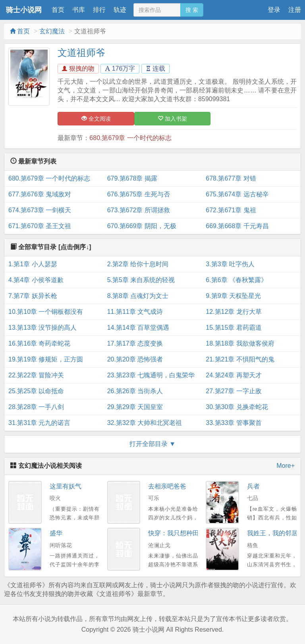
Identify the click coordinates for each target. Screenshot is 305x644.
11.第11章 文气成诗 (135, 312)
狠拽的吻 (78, 68)
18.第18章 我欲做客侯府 (240, 343)
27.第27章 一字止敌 (234, 391)
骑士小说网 (24, 10)
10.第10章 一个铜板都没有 (46, 312)
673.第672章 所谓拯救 (139, 210)
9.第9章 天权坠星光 (233, 296)
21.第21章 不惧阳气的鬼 (240, 359)
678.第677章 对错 (231, 178)
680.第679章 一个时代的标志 (130, 138)
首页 (58, 10)
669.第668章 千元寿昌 (237, 226)
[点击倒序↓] (75, 247)
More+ (286, 466)
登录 (274, 10)
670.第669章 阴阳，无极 (142, 226)
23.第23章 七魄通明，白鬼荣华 (151, 375)
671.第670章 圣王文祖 (40, 226)
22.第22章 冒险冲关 (36, 375)
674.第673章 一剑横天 (40, 210)
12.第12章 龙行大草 (234, 312)
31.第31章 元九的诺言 (39, 423)
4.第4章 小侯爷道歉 (36, 280)
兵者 (253, 486)
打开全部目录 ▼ (152, 444)
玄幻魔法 (52, 31)
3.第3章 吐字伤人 (230, 264)
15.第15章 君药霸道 (234, 328)
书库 (79, 10)
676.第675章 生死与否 (139, 194)
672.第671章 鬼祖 (231, 210)
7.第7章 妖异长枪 (33, 296)
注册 (295, 10)
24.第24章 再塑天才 (234, 375)
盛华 (56, 533)
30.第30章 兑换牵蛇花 (237, 407)
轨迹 (120, 10)
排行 (99, 10)
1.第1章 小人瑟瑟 (33, 264)
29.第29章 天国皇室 (135, 407)
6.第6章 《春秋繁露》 (236, 280)
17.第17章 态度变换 (135, 343)
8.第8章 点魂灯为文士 (138, 296)
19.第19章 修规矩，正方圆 (46, 359)
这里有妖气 (66, 486)
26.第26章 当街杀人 (135, 391)
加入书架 (172, 119)
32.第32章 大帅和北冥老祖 (145, 423)
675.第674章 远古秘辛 (237, 194)
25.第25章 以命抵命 (36, 391)
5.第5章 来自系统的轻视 (141, 280)
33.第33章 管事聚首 (234, 423)
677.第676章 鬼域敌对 (40, 194)
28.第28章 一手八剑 (36, 407)
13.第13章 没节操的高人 (42, 328)
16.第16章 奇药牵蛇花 (39, 343)
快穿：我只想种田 (174, 533)
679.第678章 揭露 (132, 178)
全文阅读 (96, 119)
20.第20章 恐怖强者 (135, 359)
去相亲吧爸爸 (167, 486)
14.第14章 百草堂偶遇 (138, 328)
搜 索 (192, 10)
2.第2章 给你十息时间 (138, 264)
